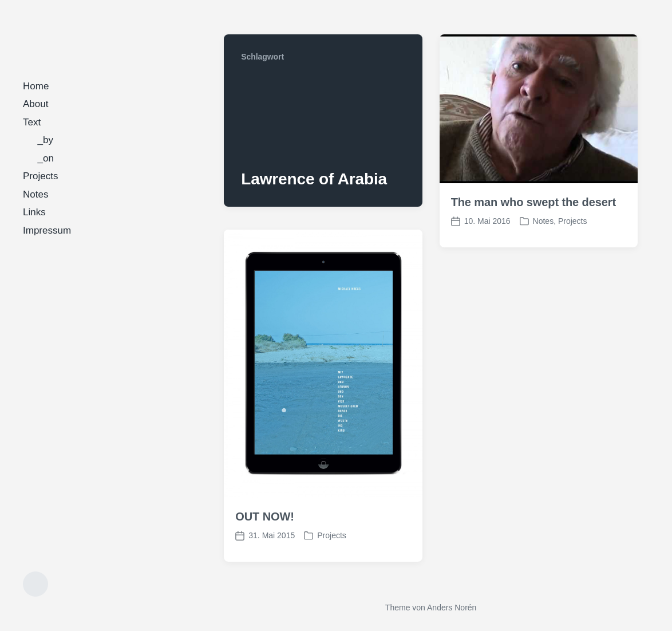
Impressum (47, 230)
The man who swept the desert (533, 202)
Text (32, 122)
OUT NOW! (265, 516)
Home (36, 86)
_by (46, 140)
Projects (40, 176)
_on (46, 158)
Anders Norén (452, 608)
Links (34, 212)
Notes (35, 194)
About (35, 104)
